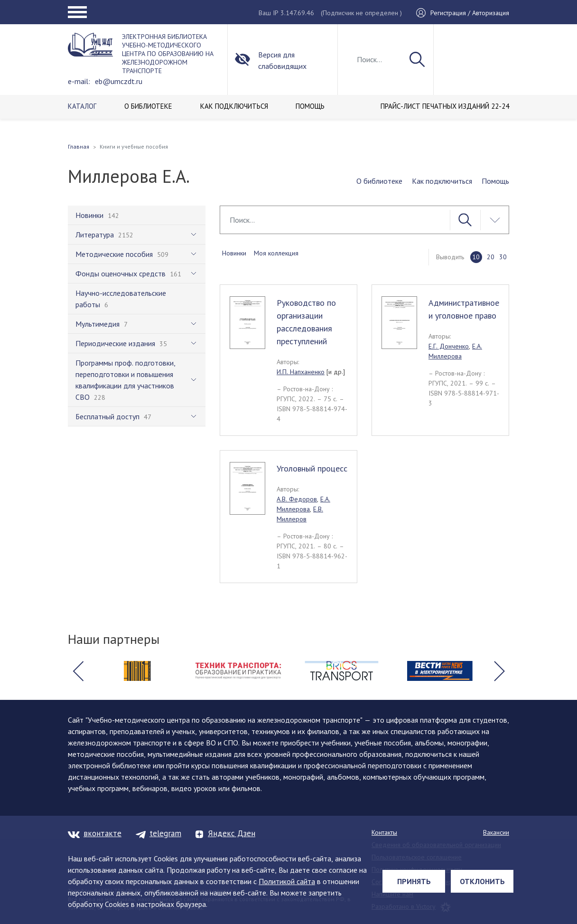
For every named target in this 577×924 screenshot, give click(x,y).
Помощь (495, 181)
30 (503, 257)
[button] (78, 671)
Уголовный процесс (312, 468)
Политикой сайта (287, 881)
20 (491, 257)
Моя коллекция (276, 253)
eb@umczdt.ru (119, 81)
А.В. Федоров (297, 499)
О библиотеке (379, 181)
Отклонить (482, 881)
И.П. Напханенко (301, 372)
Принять (414, 881)
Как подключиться (442, 181)
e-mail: (79, 81)
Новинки (234, 253)
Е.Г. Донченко (449, 346)
